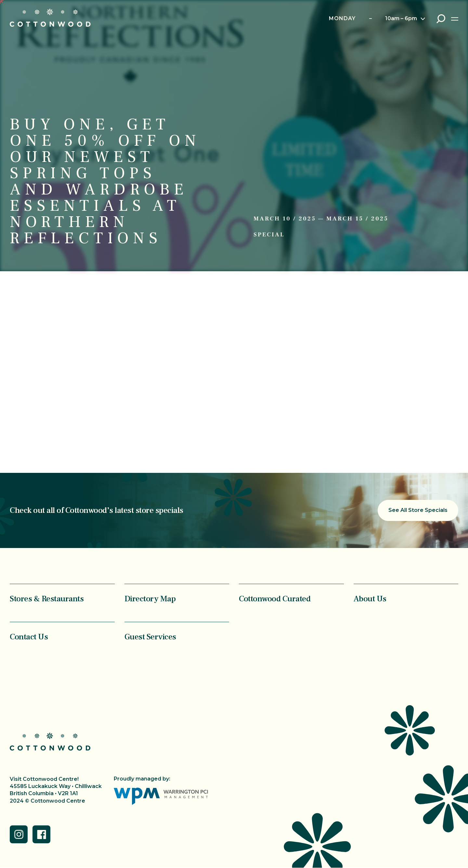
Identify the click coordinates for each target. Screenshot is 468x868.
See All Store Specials (418, 510)
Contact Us (29, 637)
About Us (370, 599)
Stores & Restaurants (47, 599)
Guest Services (150, 637)
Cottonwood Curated (275, 599)
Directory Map (150, 599)
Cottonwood (50, 18)
